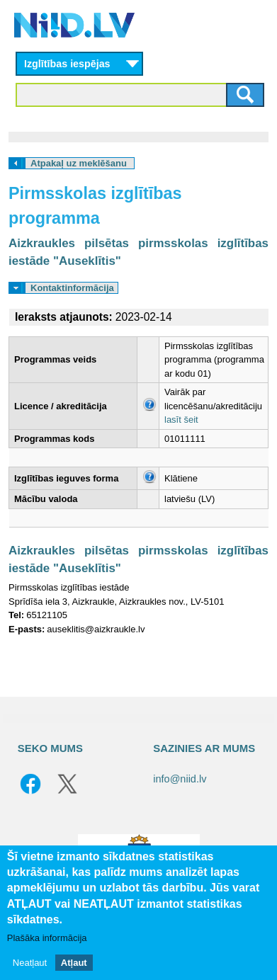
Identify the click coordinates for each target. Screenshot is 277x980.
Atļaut (74, 963)
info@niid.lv (180, 779)
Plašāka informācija (47, 938)
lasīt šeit (181, 420)
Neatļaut (30, 963)
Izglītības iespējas (67, 64)
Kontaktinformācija (72, 288)
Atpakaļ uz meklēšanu (79, 163)
